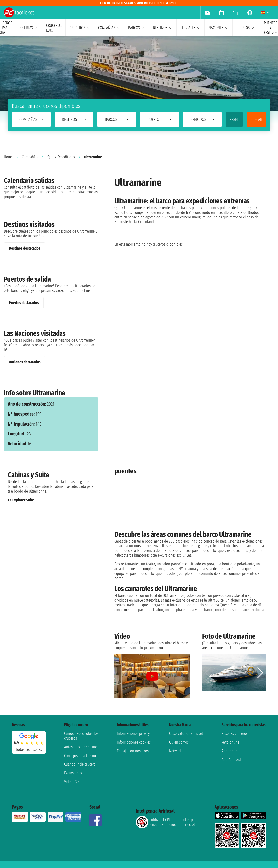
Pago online (231, 742)
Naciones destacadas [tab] (25, 362)
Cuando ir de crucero (80, 764)
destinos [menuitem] (163, 28)
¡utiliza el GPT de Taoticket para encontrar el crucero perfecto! (167, 822)
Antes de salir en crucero (83, 747)
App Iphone (231, 751)
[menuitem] (207, 13)
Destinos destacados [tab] (25, 248)
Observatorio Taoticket (186, 734)
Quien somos (179, 742)
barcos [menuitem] (137, 28)
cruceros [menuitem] (80, 28)
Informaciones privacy (133, 734)
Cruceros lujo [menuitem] (54, 28)
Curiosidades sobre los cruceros (81, 736)
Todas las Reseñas (29, 749)
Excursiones (73, 773)
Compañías (30, 157)
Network (175, 751)
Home (8, 157)
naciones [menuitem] (218, 28)
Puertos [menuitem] (246, 28)
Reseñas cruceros (235, 734)
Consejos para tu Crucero (83, 756)
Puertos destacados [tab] (24, 303)
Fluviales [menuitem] (190, 28)
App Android (231, 760)
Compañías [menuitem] (109, 28)
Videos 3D (71, 782)
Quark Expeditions (61, 157)
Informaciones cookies (134, 742)
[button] (260, 673)
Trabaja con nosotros (133, 751)
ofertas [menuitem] (29, 28)
